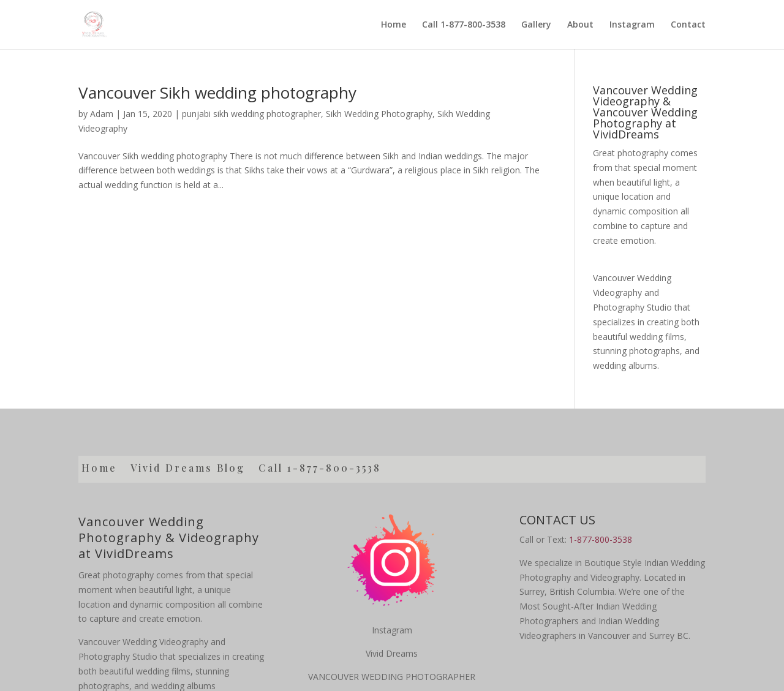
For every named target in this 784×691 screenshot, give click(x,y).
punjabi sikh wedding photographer (251, 114)
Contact (688, 25)
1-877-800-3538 (601, 539)
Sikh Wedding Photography (379, 114)
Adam (102, 114)
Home (394, 25)
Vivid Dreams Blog (188, 469)
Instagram (632, 25)
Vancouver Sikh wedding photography (217, 93)
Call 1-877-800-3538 (464, 25)
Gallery (536, 25)
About (580, 25)
